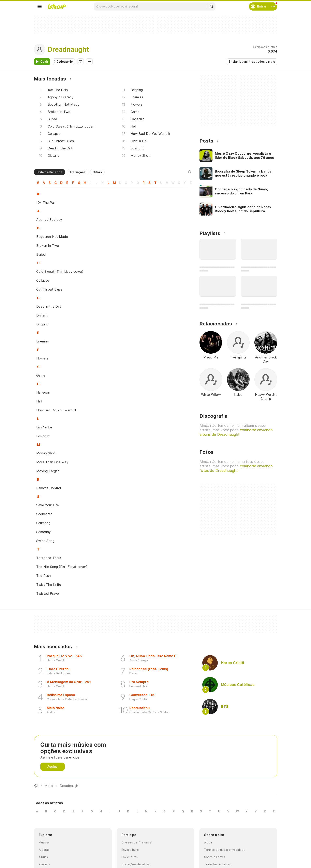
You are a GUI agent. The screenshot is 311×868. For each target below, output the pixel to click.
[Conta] (273, 6)
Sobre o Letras (215, 857)
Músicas (44, 842)
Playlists (44, 864)
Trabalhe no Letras (217, 864)
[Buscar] (211, 6)
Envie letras (130, 857)
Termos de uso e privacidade (225, 850)
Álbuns (43, 857)
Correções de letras (136, 864)
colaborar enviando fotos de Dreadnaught (236, 468)
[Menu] (40, 6)
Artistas (44, 850)
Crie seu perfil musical (137, 842)
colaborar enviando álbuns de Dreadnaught (236, 432)
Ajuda (208, 842)
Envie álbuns (130, 850)
